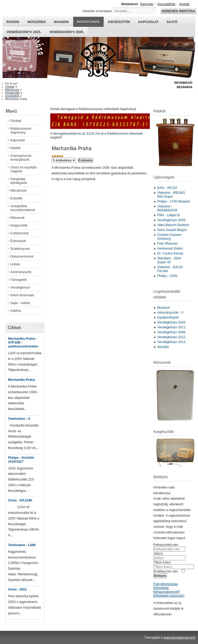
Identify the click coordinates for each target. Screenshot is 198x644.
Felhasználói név (166, 545)
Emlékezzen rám (166, 571)
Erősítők (16, 198)
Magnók (61, 22)
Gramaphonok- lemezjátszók (21, 158)
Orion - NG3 (17, 589)
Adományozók (21, 272)
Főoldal (16, 121)
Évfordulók (18, 241)
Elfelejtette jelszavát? (169, 596)
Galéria (16, 311)
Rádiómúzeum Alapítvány (21, 130)
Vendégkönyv (20, 287)
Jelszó (158, 553)
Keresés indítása (178, 11)
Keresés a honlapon (97, 11)
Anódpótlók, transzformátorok (23, 208)
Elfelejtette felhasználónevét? (167, 590)
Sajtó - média (20, 303)
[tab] (42, 325)
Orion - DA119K (20, 500)
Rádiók (13, 22)
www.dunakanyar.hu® (179, 637)
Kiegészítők (119, 22)
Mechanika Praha (22, 380)
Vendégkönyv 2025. (67, 32)
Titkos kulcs (162, 562)
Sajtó (172, 22)
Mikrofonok (89, 22)
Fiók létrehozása (166, 584)
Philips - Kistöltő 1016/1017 (21, 460)
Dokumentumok (22, 256)
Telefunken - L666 (22, 545)
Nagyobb (147, 4)
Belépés (160, 576)
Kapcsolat (148, 22)
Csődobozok (19, 233)
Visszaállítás (166, 4)
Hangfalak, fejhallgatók (19, 181)
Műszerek (37, 22)
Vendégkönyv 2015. (24, 32)
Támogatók (19, 280)
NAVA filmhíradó (22, 295)
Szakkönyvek (20, 249)
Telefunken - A (19, 419)
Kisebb (184, 4)
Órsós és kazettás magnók (23, 169)
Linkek (15, 264)
